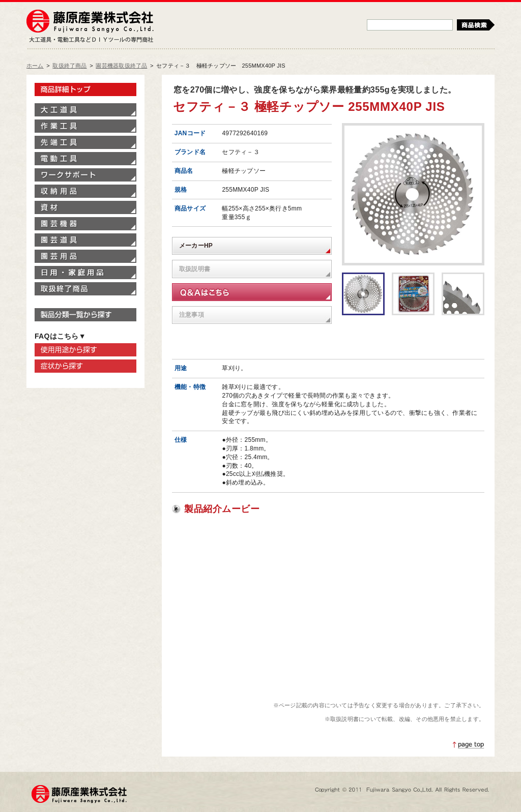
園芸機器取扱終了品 (121, 66)
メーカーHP (196, 246)
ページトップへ (469, 745)
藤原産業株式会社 (90, 22)
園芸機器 (85, 224)
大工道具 (85, 110)
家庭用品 (85, 273)
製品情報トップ (85, 89)
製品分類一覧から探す (85, 315)
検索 (476, 25)
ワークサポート (85, 175)
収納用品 (85, 191)
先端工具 (85, 142)
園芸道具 (85, 240)
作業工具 (85, 126)
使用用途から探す (85, 350)
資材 (85, 207)
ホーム (35, 66)
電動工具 (85, 159)
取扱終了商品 (69, 66)
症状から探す (85, 366)
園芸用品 (85, 256)
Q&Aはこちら (252, 292)
